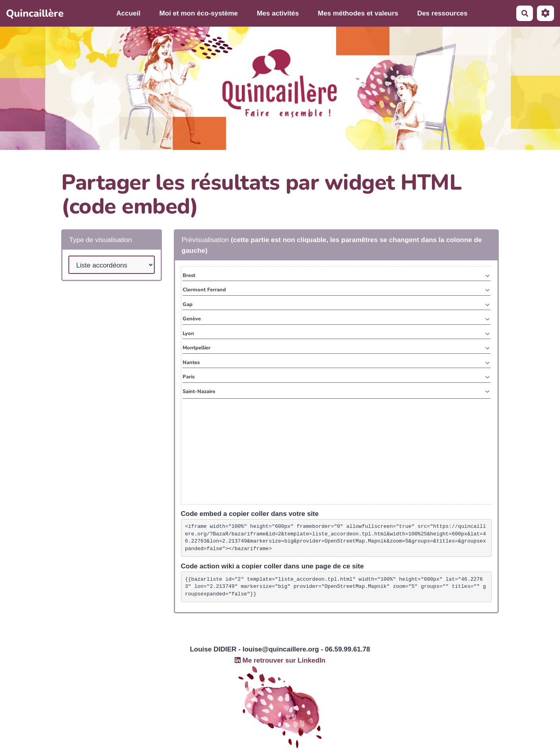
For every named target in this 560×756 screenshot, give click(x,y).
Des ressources (442, 13)
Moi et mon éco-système (199, 13)
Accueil (128, 13)
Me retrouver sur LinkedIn (280, 660)
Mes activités (278, 13)
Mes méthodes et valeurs (358, 13)
